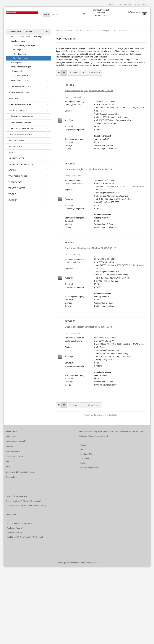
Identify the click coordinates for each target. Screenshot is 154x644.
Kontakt (9, 448)
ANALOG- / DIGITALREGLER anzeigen (27, 38)
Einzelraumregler (18, 42)
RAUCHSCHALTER (16, 160)
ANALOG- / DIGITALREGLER (20, 33)
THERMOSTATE (15, 184)
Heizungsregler (17, 64)
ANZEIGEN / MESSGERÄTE (20, 88)
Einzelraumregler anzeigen (24, 47)
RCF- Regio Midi (20, 55)
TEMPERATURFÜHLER (18, 178)
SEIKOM (12, 172)
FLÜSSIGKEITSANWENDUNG (21, 118)
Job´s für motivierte (14, 458)
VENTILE (12, 196)
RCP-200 (69, 244)
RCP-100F (70, 165)
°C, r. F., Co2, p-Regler (20, 77)
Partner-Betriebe (13, 453)
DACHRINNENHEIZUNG (19, 94)
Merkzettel (141, 5)
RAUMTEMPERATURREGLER (21, 166)
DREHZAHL (13, 100)
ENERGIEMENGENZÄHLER (20, 106)
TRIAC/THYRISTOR (17, 190)
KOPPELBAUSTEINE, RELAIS (21, 130)
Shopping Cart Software (67, 564)
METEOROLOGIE (16, 148)
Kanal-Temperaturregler (21, 68)
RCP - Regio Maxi (20, 60)
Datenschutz (11, 479)
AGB (8, 468)
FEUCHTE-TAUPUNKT (18, 112)
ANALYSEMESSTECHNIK (19, 82)
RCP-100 (69, 86)
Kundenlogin (124, 5)
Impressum (11, 438)
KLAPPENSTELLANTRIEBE (20, 124)
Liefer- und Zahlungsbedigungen (20, 473)
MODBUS (12, 154)
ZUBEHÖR (13, 202)
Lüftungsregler (17, 73)
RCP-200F (70, 323)
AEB (8, 463)
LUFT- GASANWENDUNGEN (20, 136)
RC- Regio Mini (19, 51)
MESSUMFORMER (16, 142)
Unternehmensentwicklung (18, 443)
